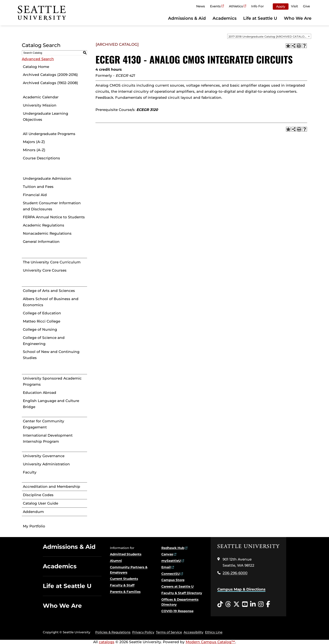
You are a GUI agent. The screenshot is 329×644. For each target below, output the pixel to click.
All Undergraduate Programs (49, 134)
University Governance (44, 456)
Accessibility (193, 632)
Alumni (116, 561)
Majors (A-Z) (34, 142)
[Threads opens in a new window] (228, 604)
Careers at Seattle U (178, 586)
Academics (225, 18)
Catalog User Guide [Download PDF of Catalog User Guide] (40, 503)
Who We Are (298, 18)
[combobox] (269, 36)
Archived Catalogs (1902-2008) (50, 83)
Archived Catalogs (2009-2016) (50, 75)
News (201, 6)
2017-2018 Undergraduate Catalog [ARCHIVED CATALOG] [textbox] (268, 36)
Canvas (167, 554)
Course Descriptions (41, 158)
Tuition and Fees (38, 187)
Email (166, 567)
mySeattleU (171, 561)
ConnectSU (171, 574)
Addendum (33, 512)
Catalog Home (36, 67)
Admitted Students (126, 554)
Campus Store (173, 580)
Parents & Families (125, 592)
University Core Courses (45, 270)
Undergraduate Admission (47, 178)
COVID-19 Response (177, 611)
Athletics (236, 6)
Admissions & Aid (187, 18)
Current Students (124, 579)
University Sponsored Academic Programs (52, 381)
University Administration (46, 464)
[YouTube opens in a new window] (245, 604)
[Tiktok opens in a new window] (220, 604)
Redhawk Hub (173, 548)
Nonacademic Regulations (47, 233)
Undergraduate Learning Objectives (46, 116)
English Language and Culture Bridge (51, 404)
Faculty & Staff (122, 585)
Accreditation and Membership (52, 487)
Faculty (30, 472)
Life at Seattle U (260, 18)
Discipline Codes (38, 495)
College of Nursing (40, 329)
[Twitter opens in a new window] (236, 604)
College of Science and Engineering (44, 341)
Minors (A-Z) (34, 150)
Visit (294, 6)
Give (306, 6)
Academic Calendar (41, 97)
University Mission (40, 105)
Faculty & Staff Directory (182, 593)
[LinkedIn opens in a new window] (253, 604)
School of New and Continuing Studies (51, 355)
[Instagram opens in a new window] (261, 604)
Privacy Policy (143, 632)
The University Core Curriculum (52, 262)
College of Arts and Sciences (49, 291)
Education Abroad (40, 393)
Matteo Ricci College (42, 321)
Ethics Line (214, 632)
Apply (281, 6)
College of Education (42, 313)
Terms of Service (169, 632)
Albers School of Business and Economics (51, 302)
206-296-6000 (235, 573)
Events (215, 6)
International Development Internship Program (48, 438)
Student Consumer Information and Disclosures (52, 206)
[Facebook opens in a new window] (268, 604)
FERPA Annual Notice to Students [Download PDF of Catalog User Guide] (54, 217)
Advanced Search (38, 59)
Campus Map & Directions (241, 589)
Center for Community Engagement (44, 424)
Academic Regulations (44, 225)
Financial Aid (35, 195)
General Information (41, 242)
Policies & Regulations (113, 632)
